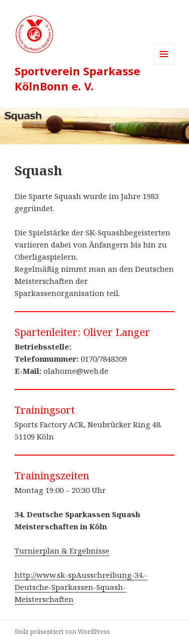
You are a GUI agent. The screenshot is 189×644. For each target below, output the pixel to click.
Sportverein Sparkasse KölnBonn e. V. (77, 78)
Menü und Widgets (164, 64)
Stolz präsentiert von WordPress (62, 632)
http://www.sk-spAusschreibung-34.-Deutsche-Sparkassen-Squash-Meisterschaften (81, 587)
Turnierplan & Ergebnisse (62, 551)
